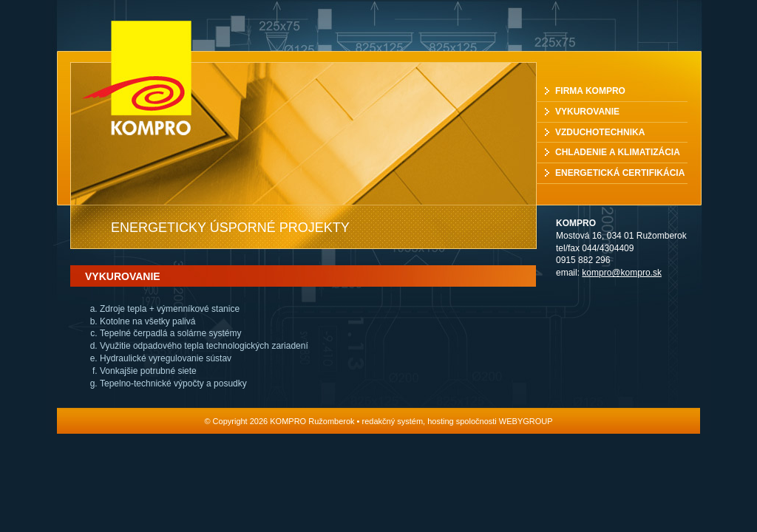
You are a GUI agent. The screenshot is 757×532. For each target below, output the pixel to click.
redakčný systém (393, 421)
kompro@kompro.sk (622, 273)
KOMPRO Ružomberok (152, 78)
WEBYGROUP (526, 421)
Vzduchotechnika (600, 132)
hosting (440, 421)
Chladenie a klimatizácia (618, 152)
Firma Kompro (590, 91)
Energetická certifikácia (620, 173)
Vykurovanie (587, 112)
